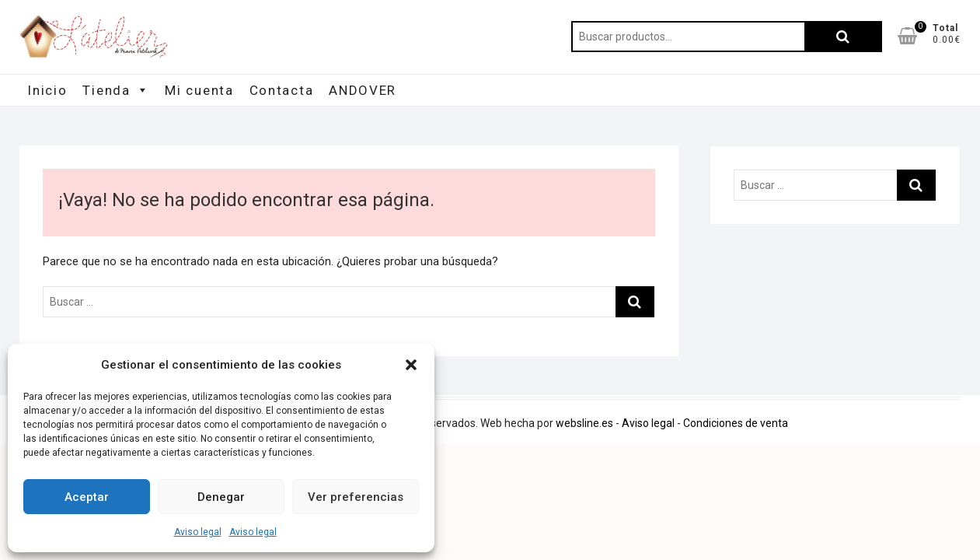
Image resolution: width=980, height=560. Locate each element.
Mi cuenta (199, 90)
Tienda (116, 90)
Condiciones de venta (736, 423)
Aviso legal (198, 532)
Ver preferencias (356, 497)
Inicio (47, 90)
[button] (411, 365)
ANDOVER (363, 90)
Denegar (221, 497)
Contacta (282, 90)
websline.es (584, 423)
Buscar (843, 37)
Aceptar (87, 497)
